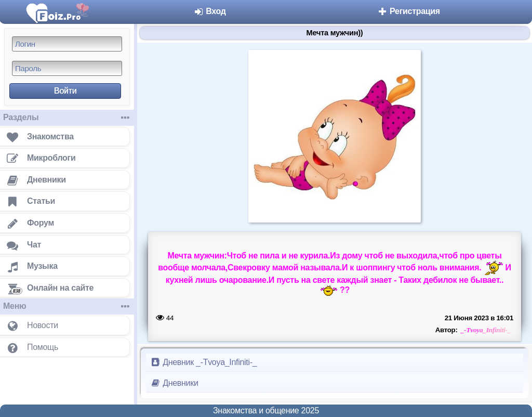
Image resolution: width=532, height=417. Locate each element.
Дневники (174, 383)
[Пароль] (67, 68)
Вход (210, 11)
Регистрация (409, 11)
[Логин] (67, 44)
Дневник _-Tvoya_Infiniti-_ (203, 362)
